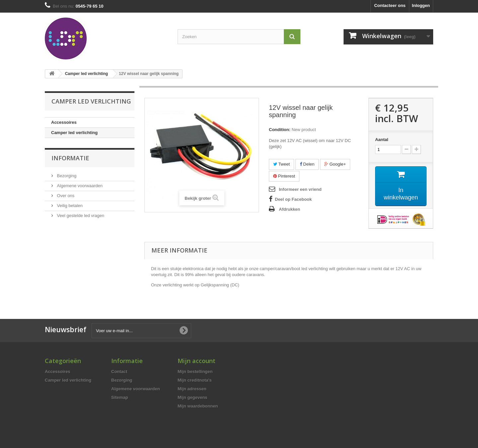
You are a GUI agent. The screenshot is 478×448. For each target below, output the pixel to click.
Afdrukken (289, 209)
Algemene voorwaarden (79, 186)
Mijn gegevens (193, 397)
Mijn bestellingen (195, 372)
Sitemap (120, 397)
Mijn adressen (192, 389)
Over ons (65, 196)
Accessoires (64, 122)
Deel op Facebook (293, 199)
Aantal (382, 140)
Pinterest (284, 176)
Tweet (281, 164)
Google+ (335, 164)
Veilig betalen (69, 206)
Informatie (70, 158)
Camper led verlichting (74, 133)
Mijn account (197, 361)
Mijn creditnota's (195, 380)
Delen (307, 164)
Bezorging (66, 176)
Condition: (280, 130)
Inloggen (421, 5)
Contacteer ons (390, 5)
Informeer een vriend (300, 189)
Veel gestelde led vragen (80, 216)
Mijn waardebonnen (198, 406)
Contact (119, 372)
